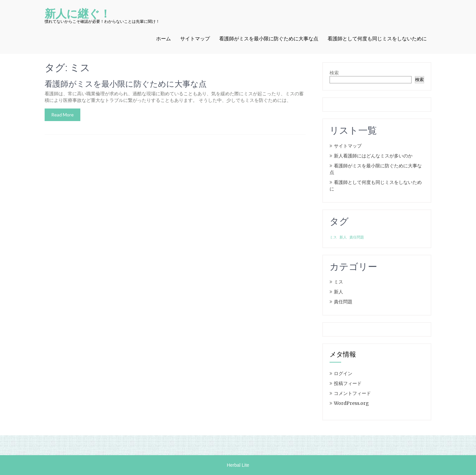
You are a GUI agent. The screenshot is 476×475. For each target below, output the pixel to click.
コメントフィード (352, 393)
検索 (334, 73)
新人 (338, 292)
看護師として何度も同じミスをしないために (377, 39)
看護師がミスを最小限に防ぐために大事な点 (269, 39)
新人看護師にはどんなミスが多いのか (373, 156)
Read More (62, 115)
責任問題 (343, 302)
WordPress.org (351, 403)
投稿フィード (348, 383)
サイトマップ (195, 39)
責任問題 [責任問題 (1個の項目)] (357, 237)
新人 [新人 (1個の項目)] (343, 237)
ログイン (343, 373)
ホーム (163, 39)
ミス (338, 282)
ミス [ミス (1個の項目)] (333, 237)
